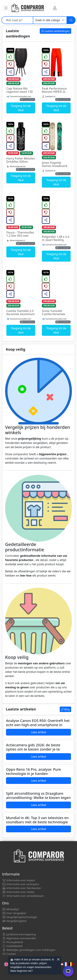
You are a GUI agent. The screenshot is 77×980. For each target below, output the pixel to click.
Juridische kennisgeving (19, 934)
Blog (65, 709)
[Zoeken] (71, 20)
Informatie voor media (18, 892)
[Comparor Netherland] (28, 8)
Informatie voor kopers (19, 880)
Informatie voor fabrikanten (22, 888)
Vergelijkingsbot (14, 921)
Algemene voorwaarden (19, 938)
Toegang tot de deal (21, 108)
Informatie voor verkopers (21, 884)
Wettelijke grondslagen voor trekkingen (29, 950)
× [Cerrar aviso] (58, 959)
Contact (9, 954)
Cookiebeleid (12, 946)
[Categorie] (50, 20)
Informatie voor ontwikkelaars (23, 896)
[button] (6, 8)
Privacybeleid (12, 942)
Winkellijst (11, 909)
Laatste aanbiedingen (55, 31)
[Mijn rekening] (55, 8)
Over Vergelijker (14, 913)
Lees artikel (38, 732)
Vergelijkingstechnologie (20, 917)
